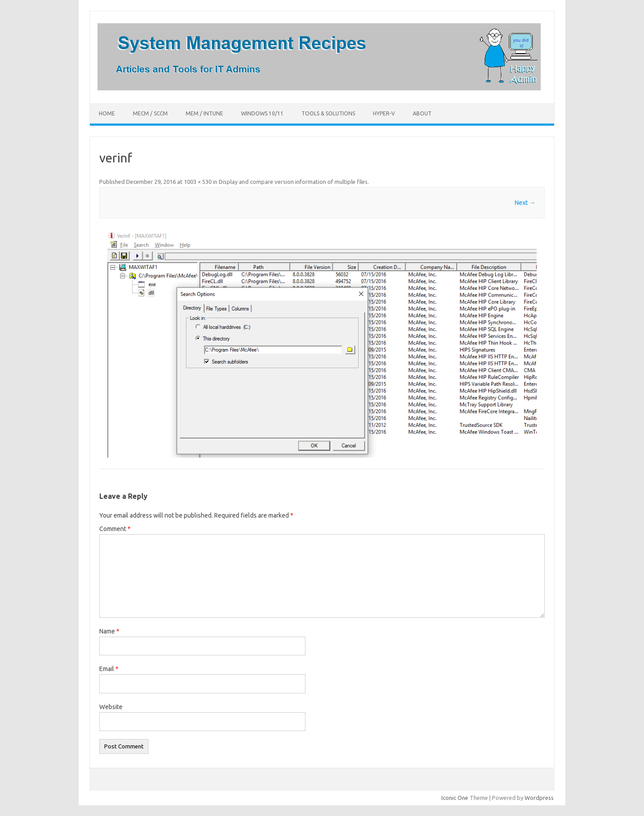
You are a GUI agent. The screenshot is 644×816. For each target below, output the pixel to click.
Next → (525, 203)
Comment (115, 529)
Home (107, 113)
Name (109, 631)
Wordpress (539, 798)
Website (111, 707)
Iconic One (455, 798)
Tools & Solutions (328, 113)
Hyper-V (384, 113)
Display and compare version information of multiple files (293, 182)
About (422, 113)
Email (109, 669)
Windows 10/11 (262, 113)
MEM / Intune (204, 113)
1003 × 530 (198, 182)
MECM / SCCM (150, 113)
